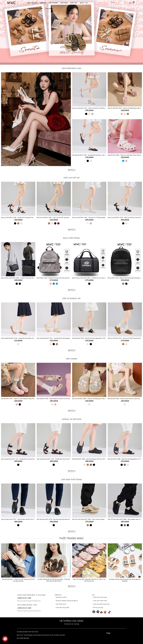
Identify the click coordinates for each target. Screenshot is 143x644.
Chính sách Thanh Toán (100, 601)
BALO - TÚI (84, 3)
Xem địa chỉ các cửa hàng (72, 624)
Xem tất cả (72, 170)
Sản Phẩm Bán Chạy (72, 68)
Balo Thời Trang (71, 238)
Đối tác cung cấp (98, 608)
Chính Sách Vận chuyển (100, 597)
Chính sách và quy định (62, 608)
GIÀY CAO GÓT (32, 3)
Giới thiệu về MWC (61, 597)
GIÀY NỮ (43, 3)
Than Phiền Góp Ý (61, 604)
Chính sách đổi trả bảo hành (101, 604)
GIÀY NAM (64, 3)
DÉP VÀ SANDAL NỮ (71, 298)
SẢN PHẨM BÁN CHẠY (35, 8)
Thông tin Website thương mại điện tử (66, 601)
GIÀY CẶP (74, 3)
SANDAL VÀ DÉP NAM (72, 419)
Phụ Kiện (49, 8)
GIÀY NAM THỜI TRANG (72, 479)
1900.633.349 (24, 598)
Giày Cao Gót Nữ (72, 178)
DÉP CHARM (53, 3)
